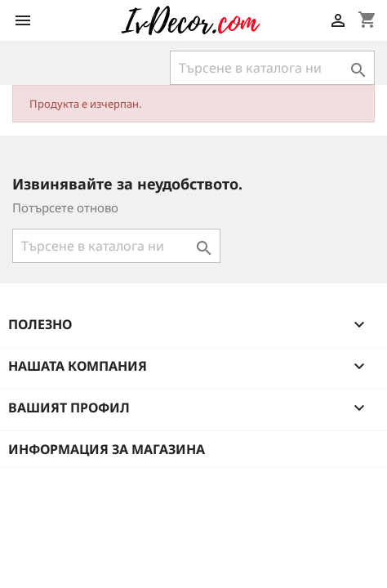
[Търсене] (272, 68)
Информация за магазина (107, 449)
